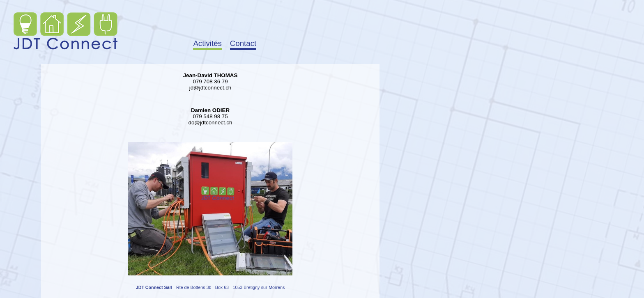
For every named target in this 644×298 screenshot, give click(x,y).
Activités (207, 43)
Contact (243, 43)
